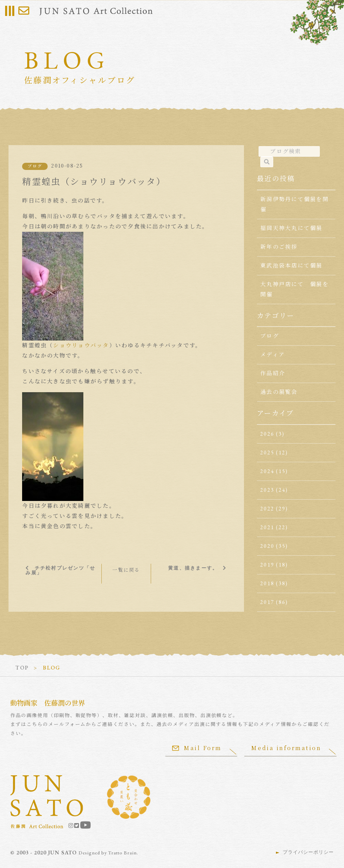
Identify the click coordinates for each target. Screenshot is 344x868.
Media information (286, 748)
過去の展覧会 (279, 392)
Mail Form (197, 748)
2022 (267, 509)
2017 (267, 602)
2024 (267, 471)
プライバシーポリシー (308, 852)
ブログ (35, 166)
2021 (267, 527)
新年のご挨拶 (279, 247)
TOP (22, 668)
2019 (267, 565)
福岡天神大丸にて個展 (291, 228)
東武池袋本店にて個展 (291, 266)
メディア (273, 355)
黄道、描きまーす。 (193, 568)
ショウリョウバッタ (81, 345)
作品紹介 (273, 373)
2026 (267, 434)
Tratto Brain (122, 853)
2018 (267, 583)
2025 (267, 453)
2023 (267, 490)
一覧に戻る (126, 570)
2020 (267, 546)
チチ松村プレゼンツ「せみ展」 (60, 570)
